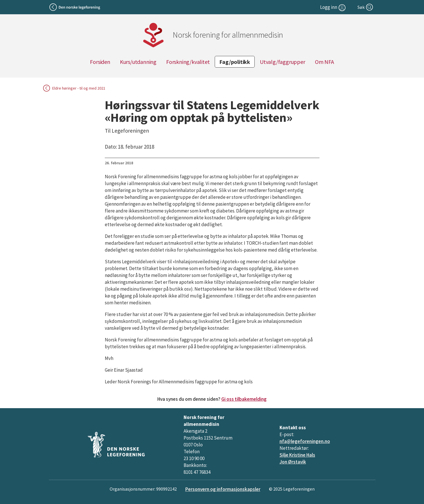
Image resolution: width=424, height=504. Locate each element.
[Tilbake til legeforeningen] (76, 7)
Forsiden (100, 62)
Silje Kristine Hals (297, 455)
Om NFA (324, 62)
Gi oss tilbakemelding (244, 399)
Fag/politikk (235, 62)
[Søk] (366, 7)
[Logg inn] (333, 7)
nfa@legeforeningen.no (305, 441)
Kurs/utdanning (138, 62)
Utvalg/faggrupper (283, 62)
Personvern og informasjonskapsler (223, 489)
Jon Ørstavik (293, 462)
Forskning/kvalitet (188, 62)
